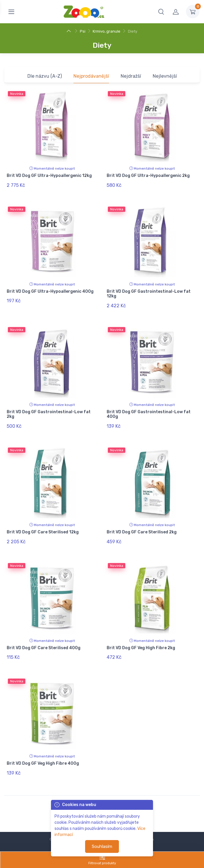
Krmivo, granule (107, 31)
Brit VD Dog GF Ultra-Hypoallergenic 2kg (148, 176)
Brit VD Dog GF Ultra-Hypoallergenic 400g (50, 288)
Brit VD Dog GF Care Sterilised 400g (44, 635)
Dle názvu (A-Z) (45, 76)
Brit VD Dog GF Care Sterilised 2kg (142, 523)
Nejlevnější (165, 76)
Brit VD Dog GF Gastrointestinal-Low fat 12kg (149, 291)
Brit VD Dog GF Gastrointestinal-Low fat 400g (149, 408)
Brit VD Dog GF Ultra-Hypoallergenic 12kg (49, 176)
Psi (83, 31)
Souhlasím (102, 846)
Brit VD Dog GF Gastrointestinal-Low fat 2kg (49, 408)
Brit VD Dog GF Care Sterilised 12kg (43, 523)
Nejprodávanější (91, 76)
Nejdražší (131, 76)
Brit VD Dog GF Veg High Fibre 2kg (141, 635)
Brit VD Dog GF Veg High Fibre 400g (43, 748)
